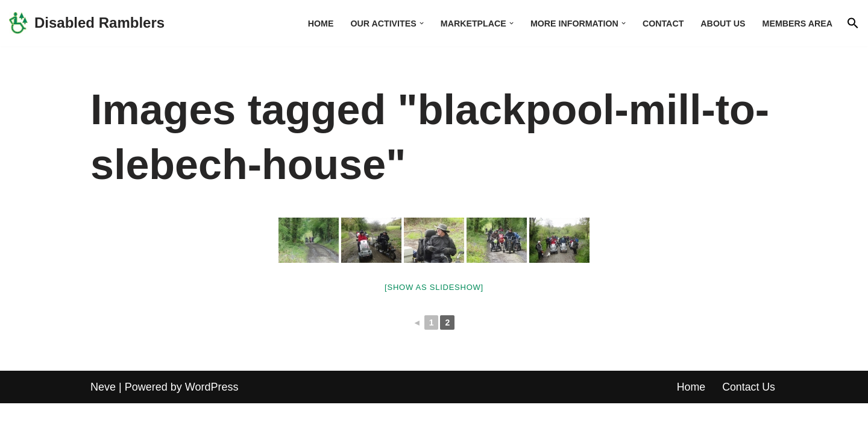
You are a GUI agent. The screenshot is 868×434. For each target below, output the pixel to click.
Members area (797, 23)
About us (722, 23)
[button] (417, 23)
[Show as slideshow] (434, 287)
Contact (662, 23)
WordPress (212, 417)
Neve (103, 417)
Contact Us (748, 417)
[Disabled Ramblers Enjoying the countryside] (87, 23)
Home (316, 23)
